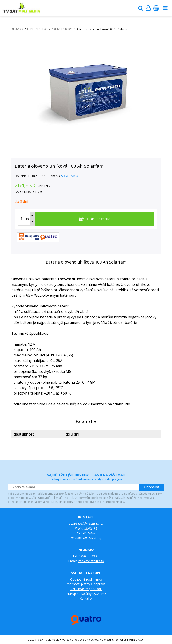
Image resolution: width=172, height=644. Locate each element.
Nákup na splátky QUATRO (86, 594)
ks (27, 219)
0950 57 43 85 (89, 556)
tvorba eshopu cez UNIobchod (80, 640)
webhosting (107, 640)
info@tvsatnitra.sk (91, 561)
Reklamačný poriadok (86, 589)
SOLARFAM (70, 176)
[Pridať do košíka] (94, 219)
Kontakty (86, 598)
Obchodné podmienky (86, 579)
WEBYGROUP (137, 640)
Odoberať (152, 487)
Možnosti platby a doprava (86, 584)
